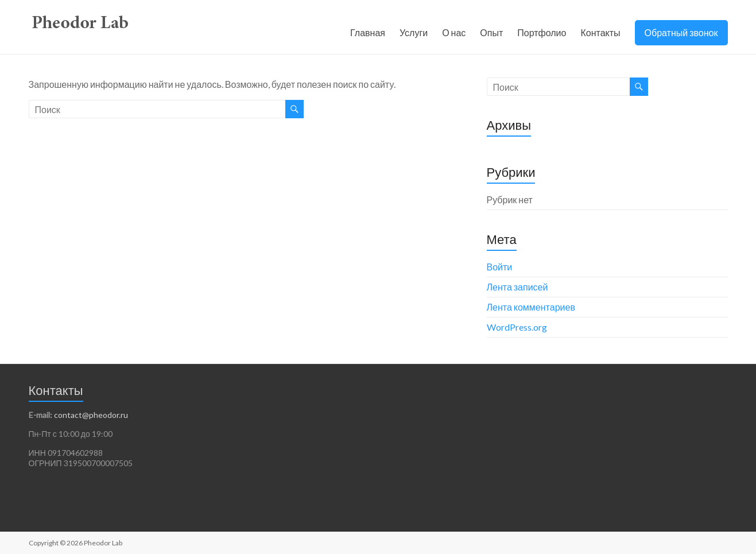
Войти (500, 267)
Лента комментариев (531, 307)
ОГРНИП (46, 463)
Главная (368, 32)
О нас (454, 32)
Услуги (414, 32)
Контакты (600, 32)
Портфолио (542, 32)
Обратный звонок (681, 32)
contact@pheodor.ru (91, 415)
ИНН (38, 453)
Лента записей (517, 287)
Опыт (491, 32)
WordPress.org (517, 327)
